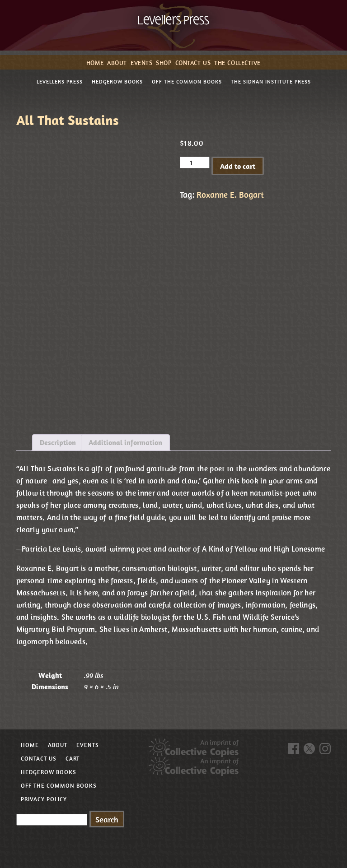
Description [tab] (58, 442)
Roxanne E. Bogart (230, 195)
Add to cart (238, 166)
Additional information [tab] (125, 442)
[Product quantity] (195, 162)
